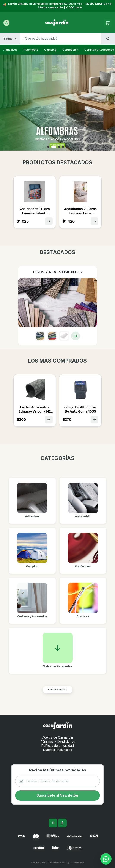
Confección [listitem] (70, 50)
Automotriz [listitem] (31, 50)
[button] (50, 147)
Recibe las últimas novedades (58, 770)
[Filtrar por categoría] (10, 39)
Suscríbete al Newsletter (58, 795)
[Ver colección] (76, 336)
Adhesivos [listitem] (10, 50)
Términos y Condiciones (58, 741)
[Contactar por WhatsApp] (106, 859)
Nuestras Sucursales (58, 750)
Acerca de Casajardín (58, 737)
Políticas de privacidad (58, 746)
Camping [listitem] (50, 50)
